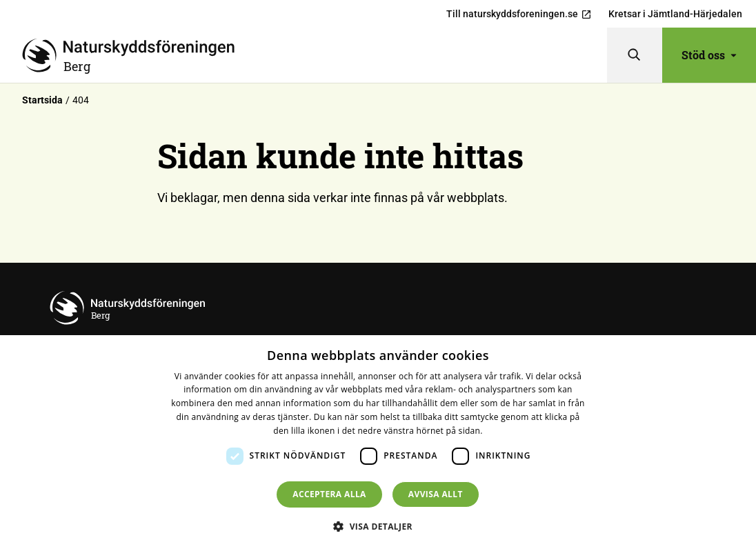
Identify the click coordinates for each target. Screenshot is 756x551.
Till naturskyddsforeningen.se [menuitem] (519, 14)
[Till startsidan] (315, 55)
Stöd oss (709, 55)
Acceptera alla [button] (329, 494)
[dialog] (378, 443)
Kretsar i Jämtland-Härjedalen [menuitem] (675, 14)
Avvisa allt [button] (436, 494)
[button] (378, 526)
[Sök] (635, 55)
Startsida (42, 100)
